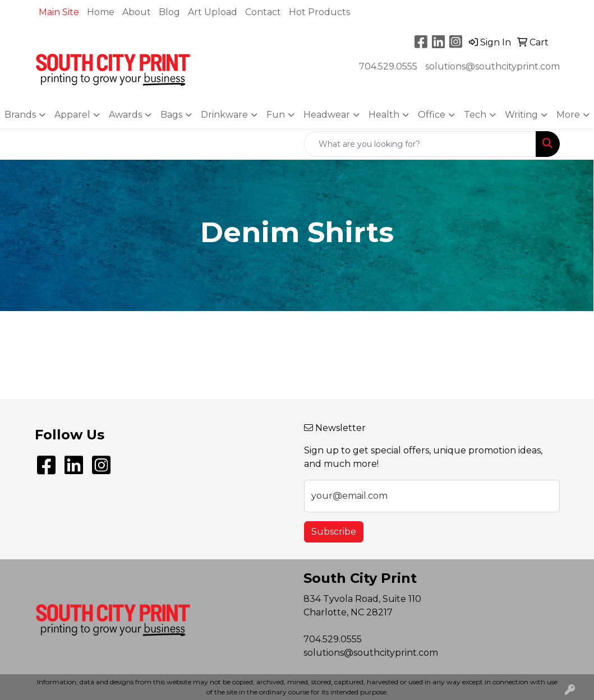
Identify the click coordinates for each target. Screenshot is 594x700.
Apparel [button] (72, 115)
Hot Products (319, 12)
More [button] (568, 115)
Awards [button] (125, 115)
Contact (263, 12)
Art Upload (213, 12)
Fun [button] (276, 115)
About (137, 12)
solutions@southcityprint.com (492, 66)
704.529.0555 (388, 66)
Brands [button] (20, 115)
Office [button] (432, 115)
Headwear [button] (327, 115)
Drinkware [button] (224, 115)
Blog (169, 12)
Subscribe (334, 532)
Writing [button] (521, 115)
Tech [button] (475, 115)
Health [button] (384, 115)
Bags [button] (171, 115)
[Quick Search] (420, 144)
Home (101, 12)
